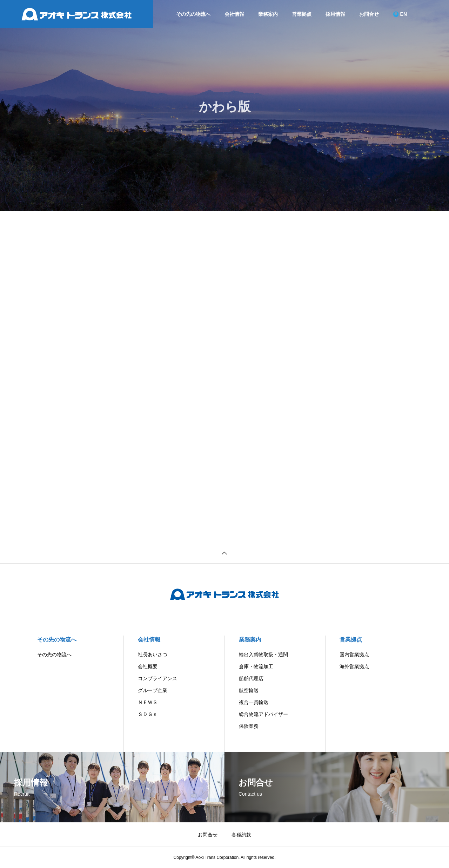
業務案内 (268, 14)
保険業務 (249, 726)
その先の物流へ (193, 14)
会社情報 (234, 14)
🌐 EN (400, 14)
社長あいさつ (153, 655)
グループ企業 (153, 690)
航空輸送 (249, 690)
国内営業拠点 (354, 655)
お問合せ (369, 14)
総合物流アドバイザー (263, 714)
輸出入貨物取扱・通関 (263, 655)
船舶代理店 (251, 678)
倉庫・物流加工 (256, 666)
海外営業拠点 (354, 666)
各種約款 (241, 835)
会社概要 (148, 666)
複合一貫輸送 (254, 702)
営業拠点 (302, 14)
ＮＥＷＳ (148, 702)
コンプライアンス (158, 678)
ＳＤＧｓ (148, 714)
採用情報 (335, 14)
